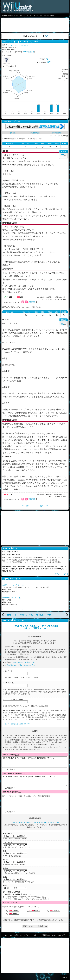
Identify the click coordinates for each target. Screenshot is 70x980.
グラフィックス (8, 849)
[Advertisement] (24, 25)
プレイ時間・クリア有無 (11, 898)
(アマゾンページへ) (61, 574)
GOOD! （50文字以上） (11, 755)
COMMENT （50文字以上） (13, 796)
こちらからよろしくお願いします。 (23, 662)
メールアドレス (8, 683)
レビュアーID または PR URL (13, 699)
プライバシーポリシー (33, 941)
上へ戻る (64, 977)
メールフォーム (54, 941)
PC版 (63, 941)
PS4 (16, 615)
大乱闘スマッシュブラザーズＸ (13, 585)
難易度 (5, 892)
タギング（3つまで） (10, 909)
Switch (23, 615)
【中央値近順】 (57, 133)
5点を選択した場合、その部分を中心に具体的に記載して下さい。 (35, 763)
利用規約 (45, 941)
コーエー (11, 45)
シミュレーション (20, 15)
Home (8, 615)
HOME (5, 15)
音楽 (4, 857)
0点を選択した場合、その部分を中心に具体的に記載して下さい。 (35, 784)
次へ (42, 506)
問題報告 (32, 302)
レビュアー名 (8, 671)
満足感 (5, 875)
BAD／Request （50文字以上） (14, 775)
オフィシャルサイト (23, 45)
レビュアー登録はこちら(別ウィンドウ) (16, 724)
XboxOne (40, 615)
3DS (31, 615)
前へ (28, 506)
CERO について (29, 52)
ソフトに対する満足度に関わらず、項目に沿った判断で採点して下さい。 (35, 829)
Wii (10, 15)
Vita (49, 615)
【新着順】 (13, 133)
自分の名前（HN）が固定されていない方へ (20, 665)
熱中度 (5, 866)
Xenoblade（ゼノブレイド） (12, 598)
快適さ (5, 883)
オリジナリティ (8, 840)
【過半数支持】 (35, 133)
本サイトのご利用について (15, 941)
